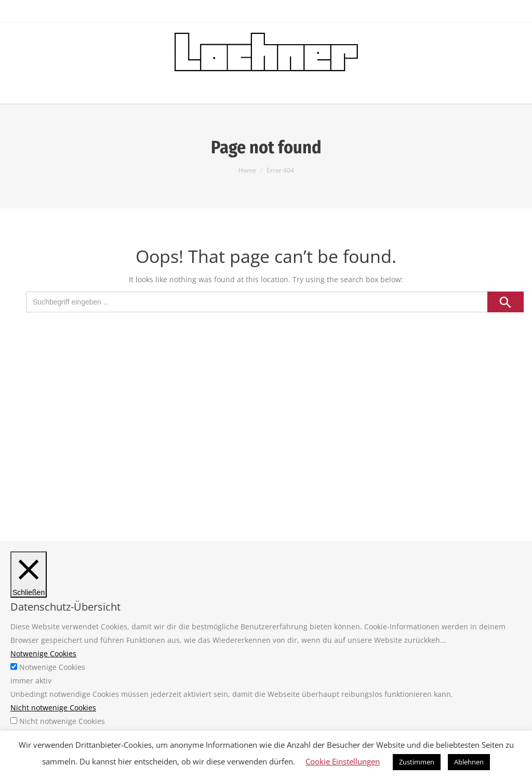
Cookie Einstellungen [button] (343, 761)
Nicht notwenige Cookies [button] (53, 708)
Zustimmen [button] (417, 762)
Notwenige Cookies (52, 667)
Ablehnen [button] (469, 762)
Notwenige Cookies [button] (43, 653)
